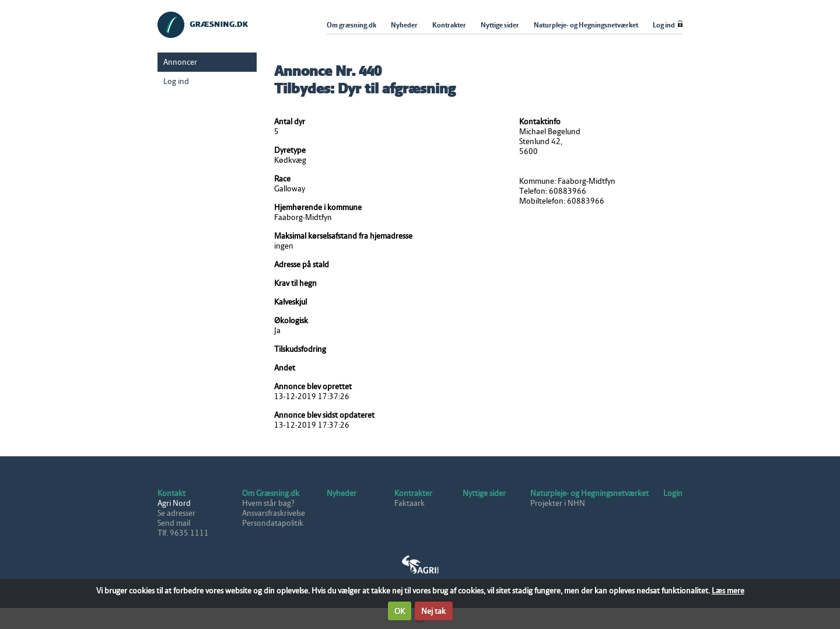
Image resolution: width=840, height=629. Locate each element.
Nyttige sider (484, 493)
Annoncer (180, 62)
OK (400, 611)
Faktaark (409, 503)
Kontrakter (413, 493)
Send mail (174, 523)
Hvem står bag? (268, 503)
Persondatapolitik (273, 523)
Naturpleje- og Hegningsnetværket (589, 493)
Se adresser (176, 513)
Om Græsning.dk (271, 493)
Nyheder (342, 493)
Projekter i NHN (558, 503)
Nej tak (433, 611)
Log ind (176, 81)
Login (673, 493)
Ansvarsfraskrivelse (274, 513)
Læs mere (728, 591)
